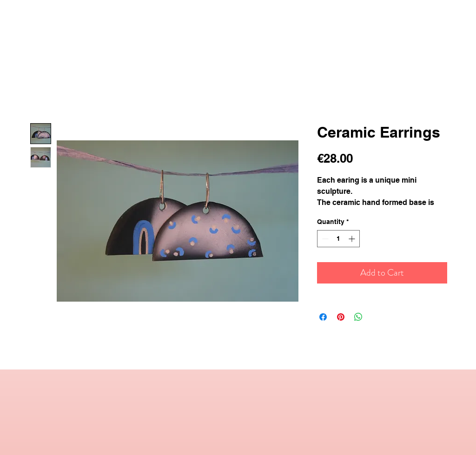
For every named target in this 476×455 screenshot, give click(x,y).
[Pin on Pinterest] (341, 317)
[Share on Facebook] (323, 317)
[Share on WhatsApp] (358, 317)
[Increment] (353, 239)
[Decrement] (324, 239)
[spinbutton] (338, 239)
